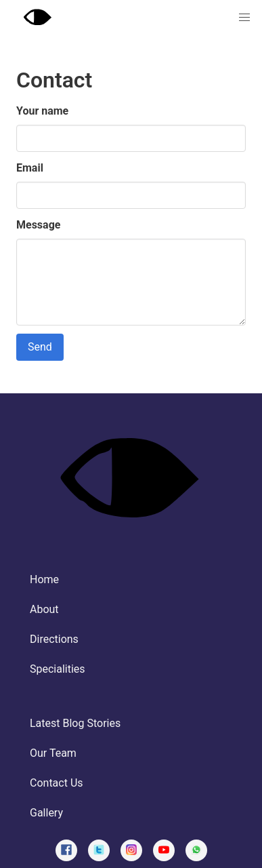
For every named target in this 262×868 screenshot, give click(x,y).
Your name (42, 111)
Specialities (58, 669)
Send (40, 347)
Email (30, 168)
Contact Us (57, 783)
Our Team (53, 753)
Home (44, 579)
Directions (54, 639)
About (44, 609)
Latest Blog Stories (75, 723)
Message (38, 225)
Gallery (46, 813)
